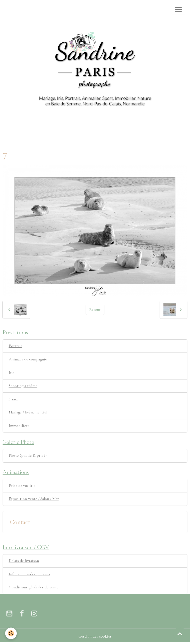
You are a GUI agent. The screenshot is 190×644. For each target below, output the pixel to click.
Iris (12, 373)
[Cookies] (11, 633)
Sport (13, 399)
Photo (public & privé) (28, 455)
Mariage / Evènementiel (28, 412)
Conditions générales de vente (34, 587)
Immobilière (19, 426)
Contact (20, 522)
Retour (95, 310)
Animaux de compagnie (28, 359)
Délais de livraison (24, 561)
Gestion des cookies (95, 636)
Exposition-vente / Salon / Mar (34, 499)
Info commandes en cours (30, 574)
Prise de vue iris (22, 486)
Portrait (15, 346)
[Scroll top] (180, 634)
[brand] (11, 10)
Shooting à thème (23, 386)
